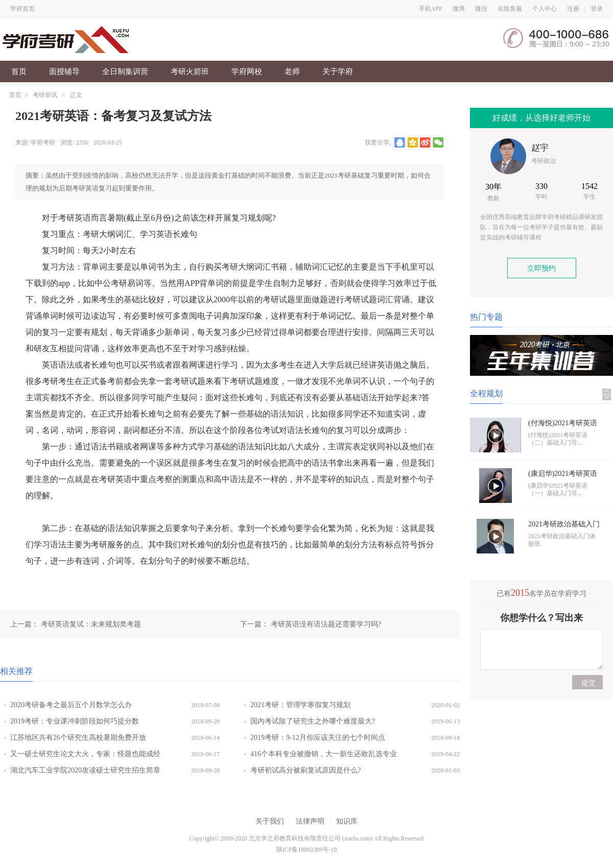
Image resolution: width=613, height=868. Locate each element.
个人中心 (545, 9)
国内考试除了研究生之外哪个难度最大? (313, 721)
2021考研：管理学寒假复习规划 (300, 705)
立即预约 (541, 268)
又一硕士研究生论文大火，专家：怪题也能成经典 (85, 756)
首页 (19, 71)
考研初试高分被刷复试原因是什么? (305, 770)
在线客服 (510, 9)
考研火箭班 (190, 71)
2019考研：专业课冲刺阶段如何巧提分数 (75, 721)
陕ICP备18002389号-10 (307, 850)
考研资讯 (45, 95)
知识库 (347, 821)
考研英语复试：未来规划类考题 (91, 624)
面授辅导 (64, 71)
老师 (292, 71)
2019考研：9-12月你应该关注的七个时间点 (318, 738)
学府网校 (247, 71)
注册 (573, 9)
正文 (76, 95)
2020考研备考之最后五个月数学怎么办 (71, 705)
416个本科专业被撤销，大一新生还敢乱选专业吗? (324, 756)
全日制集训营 (125, 71)
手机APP (431, 9)
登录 (597, 9)
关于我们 (270, 821)
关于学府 (338, 71)
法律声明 (310, 821)
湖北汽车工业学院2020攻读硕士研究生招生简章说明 (85, 773)
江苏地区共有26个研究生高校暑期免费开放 (78, 738)
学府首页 (22, 9)
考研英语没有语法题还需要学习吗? (326, 624)
